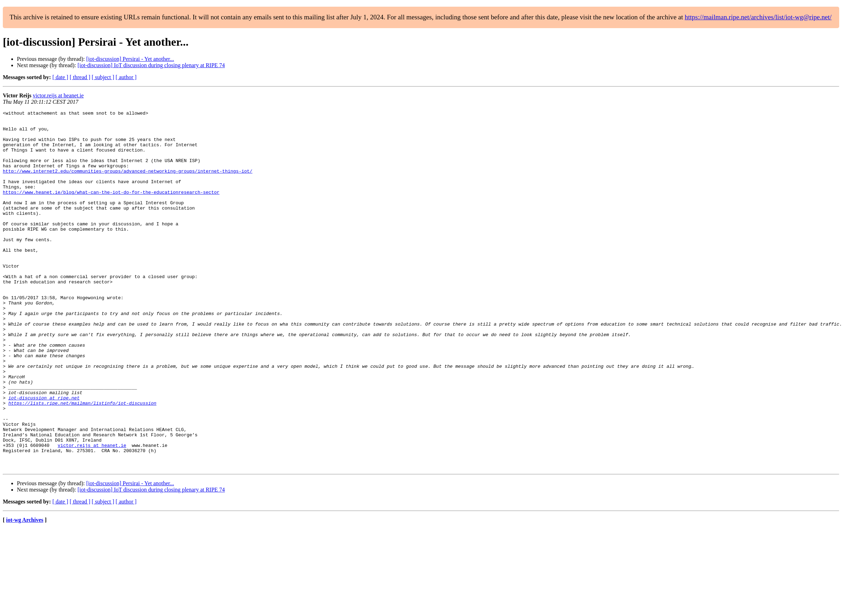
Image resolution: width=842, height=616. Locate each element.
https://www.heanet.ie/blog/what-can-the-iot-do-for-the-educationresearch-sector (111, 209)
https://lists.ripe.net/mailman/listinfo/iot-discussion (82, 462)
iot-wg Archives (25, 592)
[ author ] (126, 77)
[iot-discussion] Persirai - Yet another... (130, 59)
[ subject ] (103, 77)
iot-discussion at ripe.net (44, 456)
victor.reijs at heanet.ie (58, 95)
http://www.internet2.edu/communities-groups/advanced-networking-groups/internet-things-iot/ (128, 184)
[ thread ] (80, 77)
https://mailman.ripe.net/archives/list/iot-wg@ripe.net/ (758, 17)
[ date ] (60, 77)
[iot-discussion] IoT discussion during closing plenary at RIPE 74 (151, 65)
